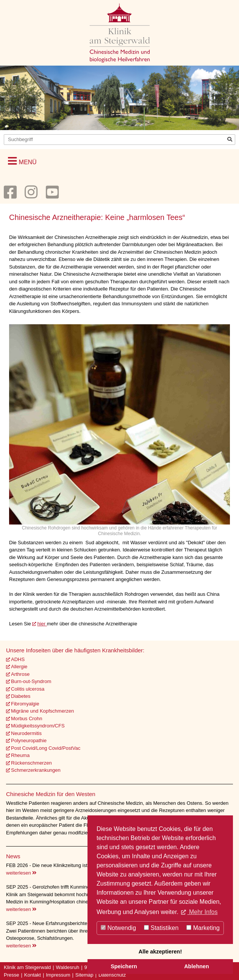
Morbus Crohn (27, 719)
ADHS (18, 659)
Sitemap (84, 975)
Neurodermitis (26, 733)
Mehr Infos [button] (202, 912)
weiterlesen (21, 873)
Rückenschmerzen (31, 763)
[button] (22, 161)
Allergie (19, 667)
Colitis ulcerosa (28, 689)
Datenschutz (112, 975)
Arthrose (20, 674)
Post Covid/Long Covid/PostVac (46, 748)
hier (42, 624)
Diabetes (21, 696)
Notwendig (118, 928)
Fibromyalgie (25, 704)
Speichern (124, 966)
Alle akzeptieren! (160, 952)
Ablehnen (197, 966)
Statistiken (161, 928)
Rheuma (20, 755)
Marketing (203, 928)
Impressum (58, 975)
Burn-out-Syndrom (31, 681)
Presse (11, 975)
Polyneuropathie (29, 740)
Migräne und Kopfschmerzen (42, 711)
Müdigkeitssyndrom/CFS (38, 726)
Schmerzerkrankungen (36, 770)
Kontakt (33, 975)
